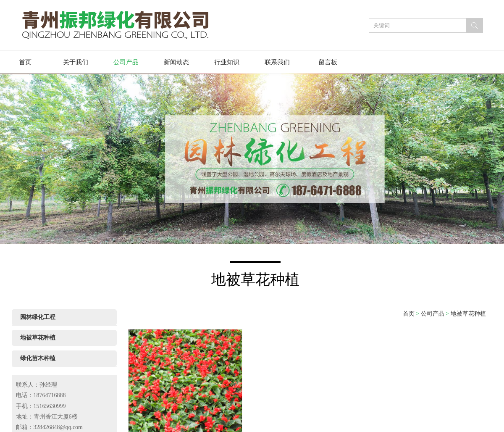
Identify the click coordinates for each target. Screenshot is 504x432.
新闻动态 (176, 62)
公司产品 (126, 62)
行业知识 (227, 62)
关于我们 (76, 62)
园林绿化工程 (38, 317)
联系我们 (277, 62)
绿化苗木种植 (38, 358)
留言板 (328, 62)
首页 (25, 62)
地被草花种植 (38, 338)
